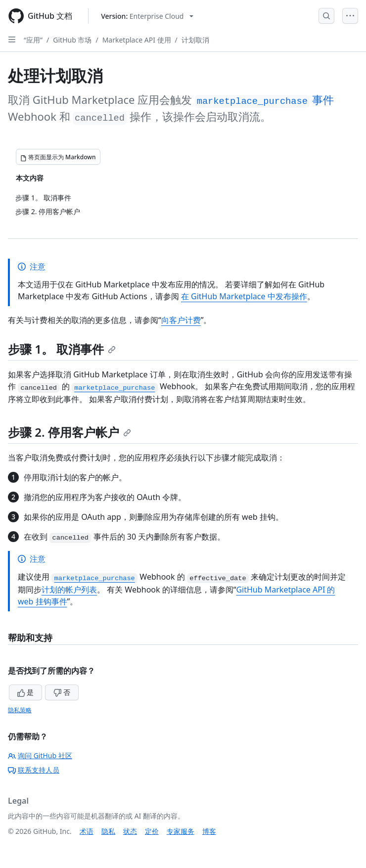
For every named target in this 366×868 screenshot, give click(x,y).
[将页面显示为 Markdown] (58, 157)
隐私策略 (20, 710)
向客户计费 (181, 320)
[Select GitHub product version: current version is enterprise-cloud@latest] (147, 16)
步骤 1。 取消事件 (62, 349)
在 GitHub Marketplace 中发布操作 (244, 296)
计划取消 (195, 40)
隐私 (108, 831)
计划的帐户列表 (69, 590)
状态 (130, 831)
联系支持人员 (34, 770)
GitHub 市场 (72, 40)
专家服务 (181, 831)
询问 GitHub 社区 (40, 755)
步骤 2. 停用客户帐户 (69, 432)
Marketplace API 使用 (137, 40)
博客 (209, 831)
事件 (265, 99)
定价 (152, 831)
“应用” (33, 40)
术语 (87, 831)
